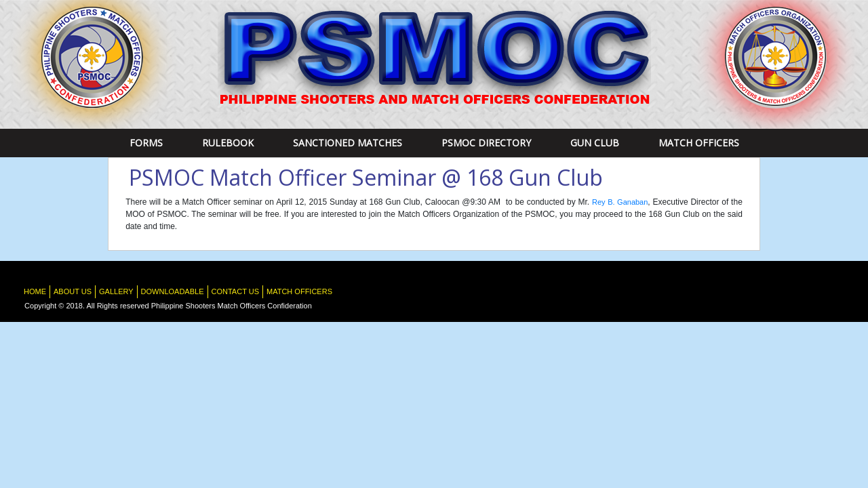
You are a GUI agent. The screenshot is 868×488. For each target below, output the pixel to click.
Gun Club (595, 143)
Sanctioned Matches (348, 143)
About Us (73, 291)
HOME (35, 291)
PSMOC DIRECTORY (486, 143)
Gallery (116, 291)
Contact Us (236, 291)
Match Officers (699, 143)
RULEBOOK (228, 143)
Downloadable (173, 291)
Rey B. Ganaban (620, 202)
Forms (146, 143)
